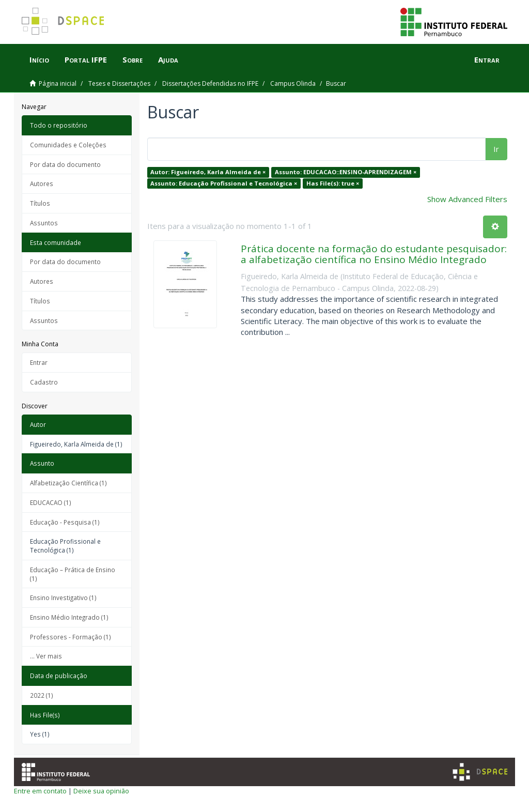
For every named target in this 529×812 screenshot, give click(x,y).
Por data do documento (65, 164)
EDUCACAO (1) (51, 502)
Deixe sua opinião (101, 791)
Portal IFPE (86, 59)
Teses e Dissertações (119, 83)
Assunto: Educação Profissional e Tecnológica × (224, 183)
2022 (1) (42, 695)
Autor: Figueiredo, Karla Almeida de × (208, 172)
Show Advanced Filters (467, 199)
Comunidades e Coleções (68, 145)
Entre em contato (40, 791)
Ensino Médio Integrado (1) (69, 617)
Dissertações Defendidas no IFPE (210, 83)
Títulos (40, 203)
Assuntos (44, 223)
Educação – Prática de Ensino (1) (73, 574)
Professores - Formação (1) (71, 637)
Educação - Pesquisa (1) (65, 522)
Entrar (39, 362)
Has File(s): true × (333, 183)
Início (39, 59)
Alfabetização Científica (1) (68, 483)
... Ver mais (46, 656)
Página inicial (58, 83)
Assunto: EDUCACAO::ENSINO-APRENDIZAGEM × (346, 172)
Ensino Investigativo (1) (63, 597)
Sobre (133, 59)
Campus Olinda (293, 83)
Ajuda (168, 59)
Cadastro (44, 382)
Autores (42, 183)
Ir (496, 149)
